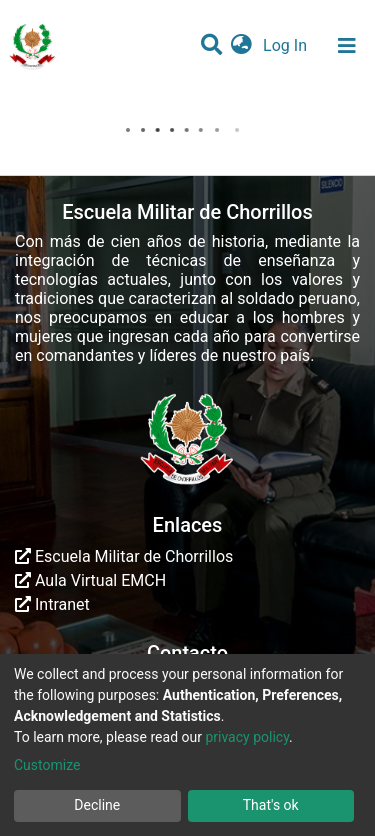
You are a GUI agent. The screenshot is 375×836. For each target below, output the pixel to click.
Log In (287, 45)
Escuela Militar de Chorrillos (124, 556)
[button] (241, 46)
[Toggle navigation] (347, 46)
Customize (47, 765)
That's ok (271, 805)
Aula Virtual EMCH (90, 580)
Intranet (52, 604)
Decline (97, 805)
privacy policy (247, 737)
